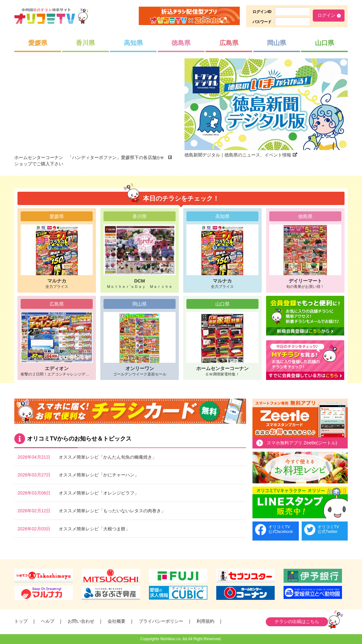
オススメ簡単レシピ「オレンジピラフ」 (99, 493)
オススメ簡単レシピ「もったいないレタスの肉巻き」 (112, 511)
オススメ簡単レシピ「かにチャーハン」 (99, 475)
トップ (21, 621)
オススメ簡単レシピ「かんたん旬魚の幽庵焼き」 (108, 457)
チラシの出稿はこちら (297, 621)
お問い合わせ (81, 621)
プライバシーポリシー (161, 621)
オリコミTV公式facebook (281, 529)
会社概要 (117, 621)
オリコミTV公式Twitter (328, 529)
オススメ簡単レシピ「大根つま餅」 (94, 529)
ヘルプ (48, 621)
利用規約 (205, 621)
